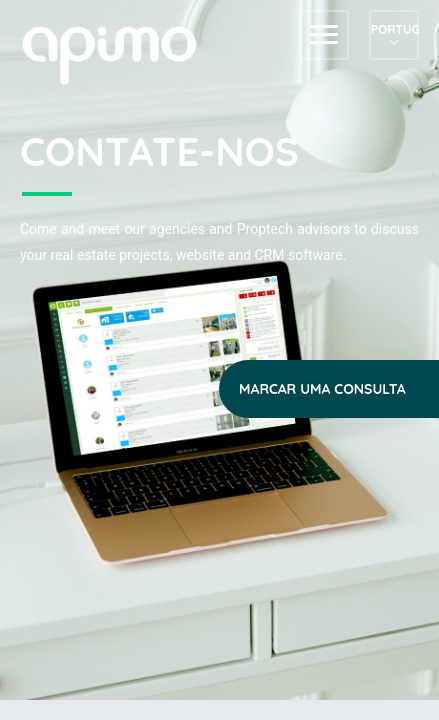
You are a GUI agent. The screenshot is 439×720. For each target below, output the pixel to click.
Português (394, 29)
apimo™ (120, 53)
